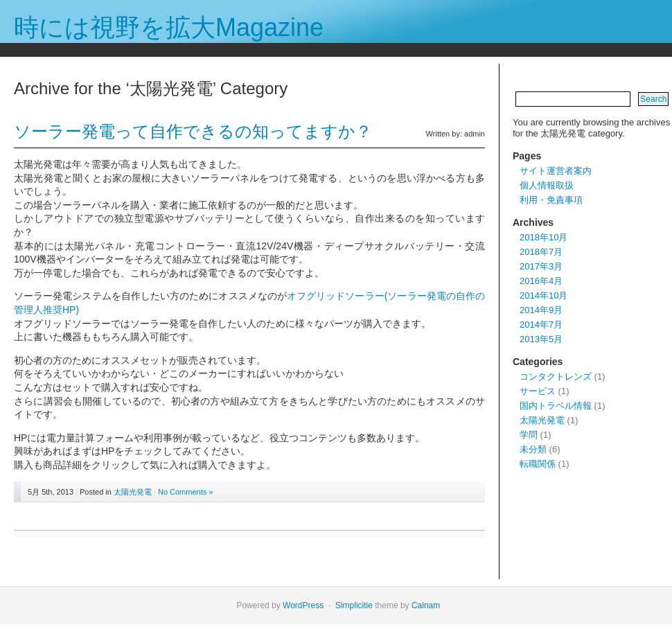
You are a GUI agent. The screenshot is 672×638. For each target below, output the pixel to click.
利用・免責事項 (551, 200)
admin (475, 134)
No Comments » (185, 492)
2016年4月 (541, 281)
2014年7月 (541, 325)
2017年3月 (541, 266)
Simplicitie (354, 605)
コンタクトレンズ (556, 376)
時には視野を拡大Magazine (169, 27)
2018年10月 (543, 237)
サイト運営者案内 (556, 171)
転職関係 (538, 464)
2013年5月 (541, 339)
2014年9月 (541, 310)
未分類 (533, 449)
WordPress (303, 605)
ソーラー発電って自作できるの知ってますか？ (193, 131)
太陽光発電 (133, 492)
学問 (529, 435)
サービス (538, 391)
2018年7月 (541, 252)
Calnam (426, 605)
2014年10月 (543, 295)
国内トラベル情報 (556, 406)
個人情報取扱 (547, 185)
